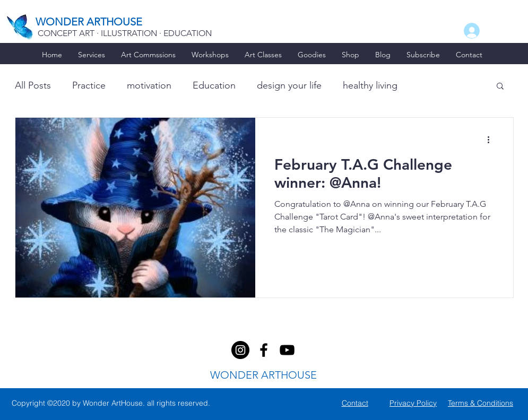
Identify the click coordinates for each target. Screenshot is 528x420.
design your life (289, 85)
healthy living (370, 85)
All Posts (33, 85)
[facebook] (240, 350)
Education (214, 85)
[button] (500, 87)
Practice (89, 85)
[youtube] (287, 350)
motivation (149, 85)
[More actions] (492, 139)
